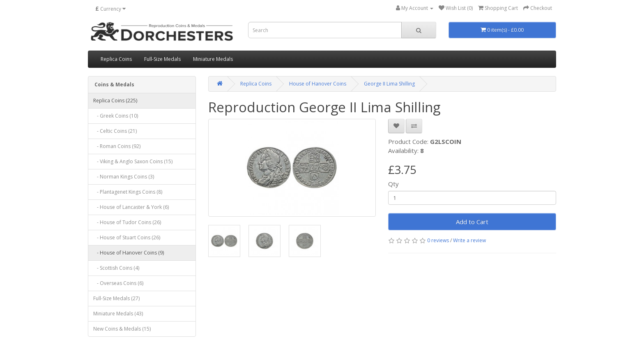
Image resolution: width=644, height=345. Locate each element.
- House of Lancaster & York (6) (131, 207)
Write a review (469, 240)
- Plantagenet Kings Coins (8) (128, 192)
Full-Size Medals (162, 59)
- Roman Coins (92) (117, 146)
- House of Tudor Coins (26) (127, 222)
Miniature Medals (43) (118, 314)
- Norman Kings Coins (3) (124, 177)
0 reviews (438, 240)
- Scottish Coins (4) (116, 268)
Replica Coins (116, 59)
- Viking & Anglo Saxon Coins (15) (133, 161)
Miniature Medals (213, 59)
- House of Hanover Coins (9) (129, 253)
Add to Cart (472, 222)
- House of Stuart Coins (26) (127, 237)
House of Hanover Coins (318, 84)
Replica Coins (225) (115, 101)
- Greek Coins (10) (116, 116)
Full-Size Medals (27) (116, 298)
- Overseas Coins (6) (118, 283)
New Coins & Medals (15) (122, 329)
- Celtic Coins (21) (115, 131)
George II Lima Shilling (389, 84)
